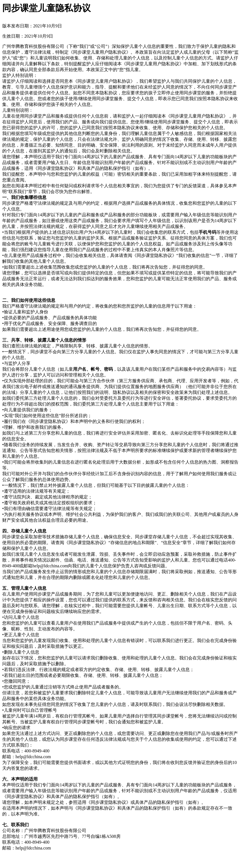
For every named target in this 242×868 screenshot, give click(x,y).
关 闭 (7, 858)
